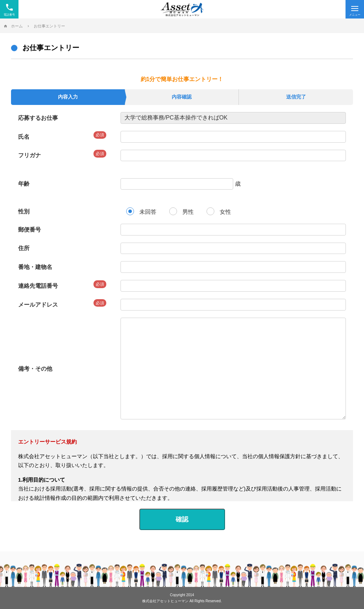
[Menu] (355, 9)
